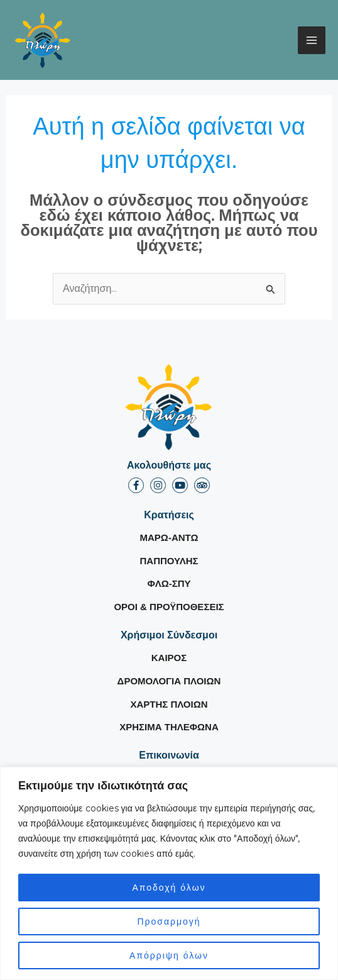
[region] (169, 873)
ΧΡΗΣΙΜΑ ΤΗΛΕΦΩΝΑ (169, 727)
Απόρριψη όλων (169, 955)
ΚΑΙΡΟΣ (169, 658)
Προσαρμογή (169, 922)
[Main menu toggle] (312, 40)
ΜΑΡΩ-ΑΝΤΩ (169, 537)
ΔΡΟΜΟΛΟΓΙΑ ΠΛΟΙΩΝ (169, 681)
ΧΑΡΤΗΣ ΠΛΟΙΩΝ (169, 704)
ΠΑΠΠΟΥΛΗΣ (169, 561)
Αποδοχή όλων (169, 888)
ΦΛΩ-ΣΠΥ (169, 583)
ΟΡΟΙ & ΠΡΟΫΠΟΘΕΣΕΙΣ (169, 607)
